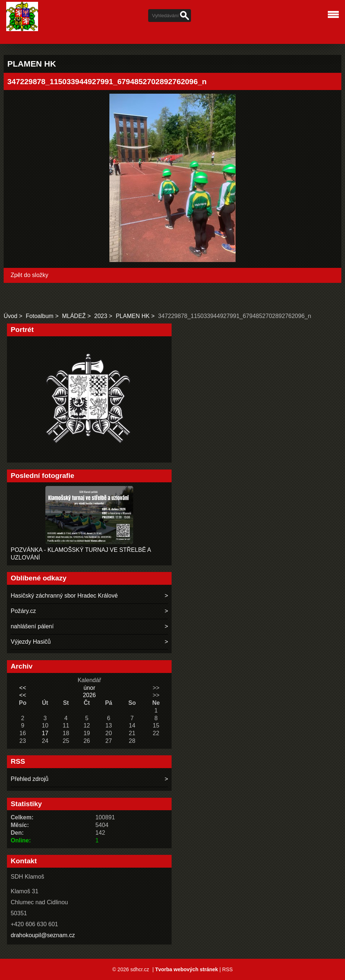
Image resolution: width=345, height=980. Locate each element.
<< (23, 688)
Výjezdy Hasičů (31, 642)
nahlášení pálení (32, 626)
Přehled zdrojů (29, 779)
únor (89, 688)
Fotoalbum (40, 316)
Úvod (10, 316)
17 (45, 733)
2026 (89, 695)
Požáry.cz (23, 611)
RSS (227, 969)
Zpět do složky (29, 275)
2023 (101, 316)
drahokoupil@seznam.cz (43, 935)
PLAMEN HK (132, 316)
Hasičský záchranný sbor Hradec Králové (64, 596)
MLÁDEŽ (74, 316)
